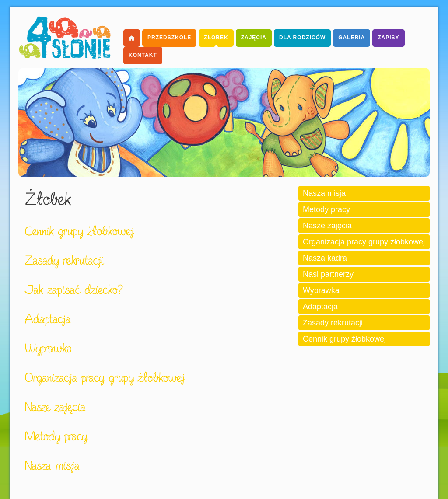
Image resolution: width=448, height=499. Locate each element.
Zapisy (388, 38)
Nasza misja (324, 193)
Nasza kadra (325, 258)
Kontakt (143, 55)
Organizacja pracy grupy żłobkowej (364, 242)
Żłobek (216, 38)
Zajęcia (254, 38)
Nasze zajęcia (327, 226)
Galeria (352, 38)
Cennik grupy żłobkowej (344, 339)
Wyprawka (321, 290)
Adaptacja (320, 307)
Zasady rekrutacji (333, 323)
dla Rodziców (302, 38)
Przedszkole (169, 38)
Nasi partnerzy (328, 274)
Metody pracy (326, 209)
